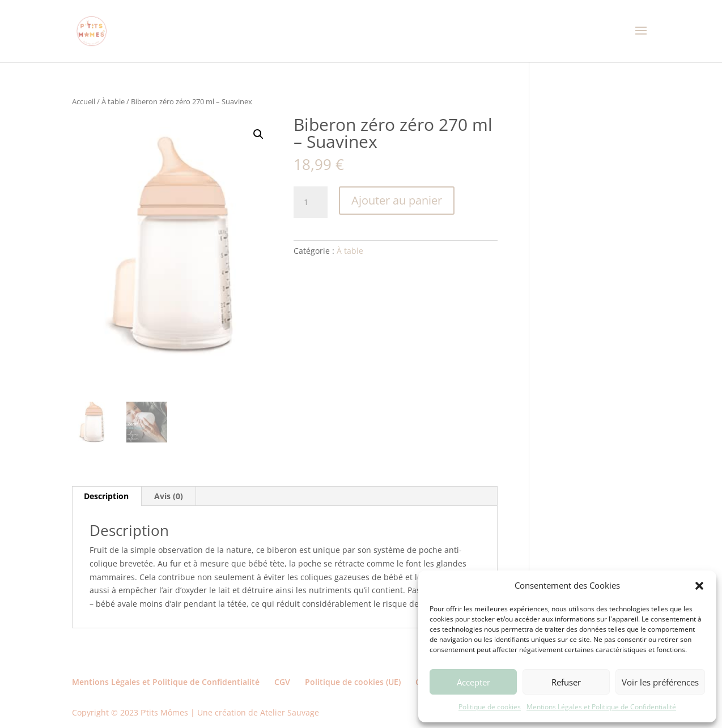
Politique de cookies (490, 707)
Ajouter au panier (397, 200)
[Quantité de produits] (311, 202)
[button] (699, 586)
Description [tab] (106, 496)
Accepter (473, 682)
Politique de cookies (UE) (353, 682)
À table (113, 101)
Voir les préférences (660, 682)
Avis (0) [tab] (169, 496)
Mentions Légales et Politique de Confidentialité (601, 707)
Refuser (566, 682)
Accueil (84, 101)
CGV (282, 682)
